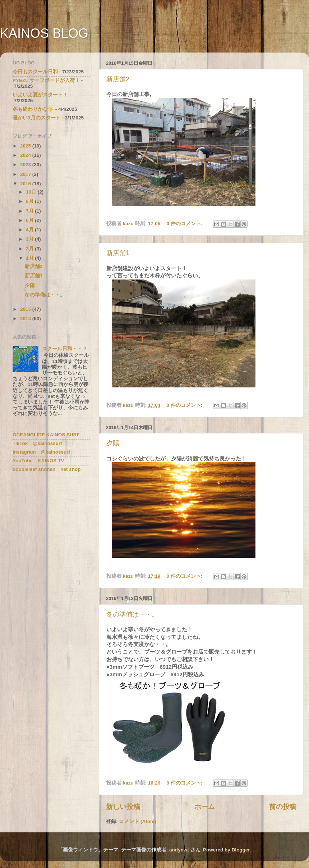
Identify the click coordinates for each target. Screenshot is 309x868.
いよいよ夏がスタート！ (40, 95)
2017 (26, 174)
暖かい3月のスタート (37, 118)
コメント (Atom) (137, 821)
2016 (26, 184)
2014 (26, 319)
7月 (30, 211)
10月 (32, 192)
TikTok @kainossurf (37, 443)
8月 (30, 201)
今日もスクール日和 (35, 72)
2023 (26, 165)
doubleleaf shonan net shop (47, 469)
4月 (30, 230)
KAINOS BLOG (44, 33)
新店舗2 (118, 79)
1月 (30, 258)
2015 (26, 309)
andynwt (179, 850)
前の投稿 (283, 807)
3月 (30, 239)
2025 (26, 146)
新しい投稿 (123, 807)
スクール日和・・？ (65, 349)
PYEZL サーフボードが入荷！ (46, 80)
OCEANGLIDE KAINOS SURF (46, 435)
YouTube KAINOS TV (38, 461)
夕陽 (113, 443)
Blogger (241, 850)
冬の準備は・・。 (132, 614)
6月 (30, 220)
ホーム (205, 807)
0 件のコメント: (185, 224)
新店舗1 (118, 253)
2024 (26, 155)
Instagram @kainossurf (41, 452)
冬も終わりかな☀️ (33, 109)
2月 (30, 249)
